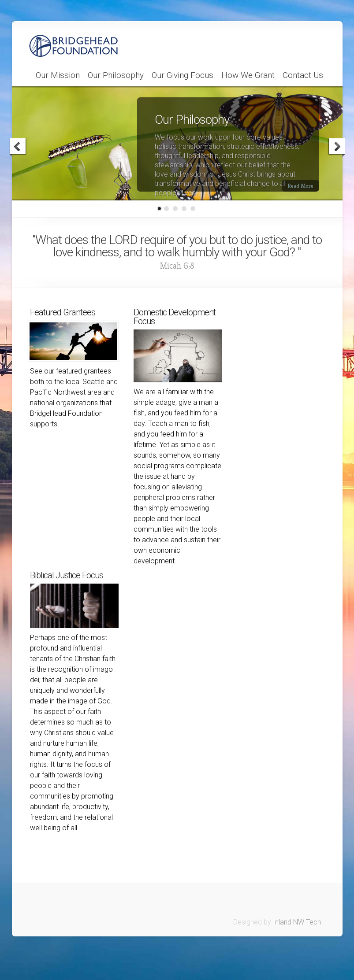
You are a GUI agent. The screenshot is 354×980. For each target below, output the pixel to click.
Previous (18, 148)
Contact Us (303, 75)
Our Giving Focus (183, 75)
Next (336, 148)
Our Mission (58, 75)
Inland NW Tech (297, 922)
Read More (300, 186)
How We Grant (248, 75)
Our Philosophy (116, 75)
